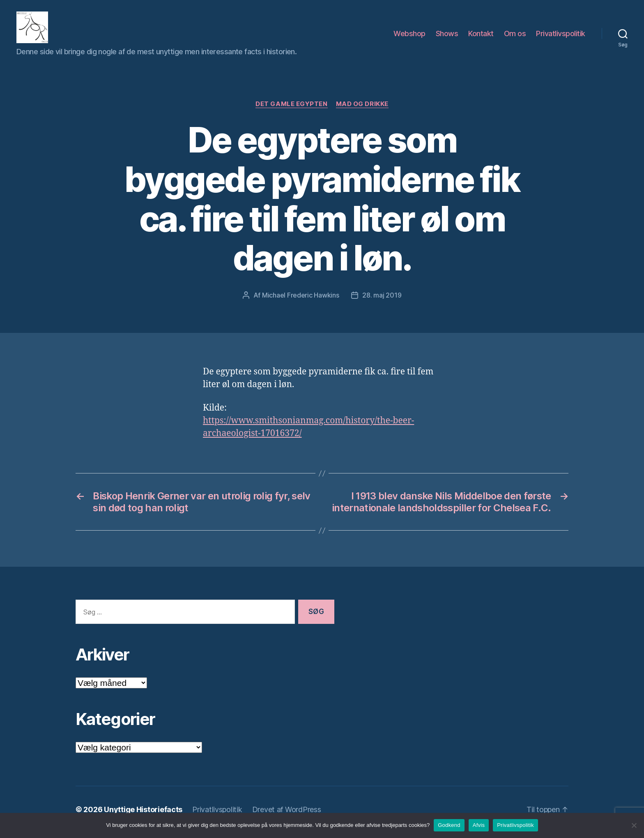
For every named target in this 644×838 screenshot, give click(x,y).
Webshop (409, 36)
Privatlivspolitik (561, 36)
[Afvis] (634, 825)
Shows (447, 36)
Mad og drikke (362, 109)
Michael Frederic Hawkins (301, 300)
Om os (515, 36)
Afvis (479, 825)
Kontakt (481, 36)
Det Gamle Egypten (291, 109)
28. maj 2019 (382, 300)
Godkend (449, 825)
